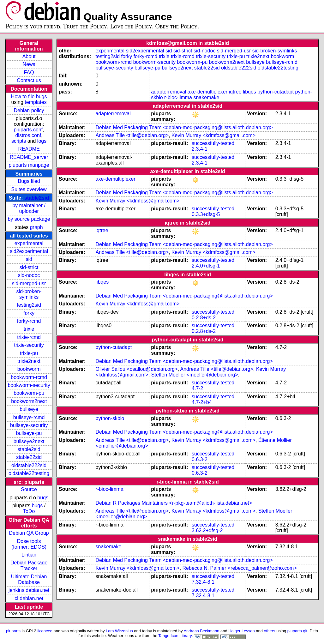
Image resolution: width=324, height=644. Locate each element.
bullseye (29, 409)
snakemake (206, 97)
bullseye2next (29, 441)
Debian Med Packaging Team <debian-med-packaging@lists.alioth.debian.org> (184, 127)
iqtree (235, 92)
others (270, 631)
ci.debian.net (29, 598)
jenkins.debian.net (29, 590)
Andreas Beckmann (201, 631)
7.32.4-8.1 (203, 582)
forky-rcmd (29, 321)
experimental (29, 243)
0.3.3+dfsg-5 (206, 214)
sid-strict (29, 267)
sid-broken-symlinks (29, 294)
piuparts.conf (28, 130)
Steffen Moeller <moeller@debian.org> (195, 375)
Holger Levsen (242, 631)
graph (36, 227)
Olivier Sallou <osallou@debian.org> (137, 369)
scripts (19, 141)
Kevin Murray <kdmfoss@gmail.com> (213, 135)
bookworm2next (29, 401)
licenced (45, 631)
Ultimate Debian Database (29, 579)
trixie (29, 329)
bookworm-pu (29, 393)
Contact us (29, 80)
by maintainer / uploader (29, 208)
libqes (249, 92)
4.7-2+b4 (202, 402)
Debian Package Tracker (29, 566)
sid (29, 259)
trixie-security (29, 345)
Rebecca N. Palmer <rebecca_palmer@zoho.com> (240, 568)
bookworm (29, 369)
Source (29, 489)
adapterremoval (168, 92)
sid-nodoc (29, 275)
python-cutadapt (276, 92)
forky (29, 313)
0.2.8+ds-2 (204, 318)
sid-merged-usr (29, 283)
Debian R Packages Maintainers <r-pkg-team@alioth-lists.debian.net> (174, 503)
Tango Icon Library (175, 636)
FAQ (29, 72)
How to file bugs (29, 96)
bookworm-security (29, 385)
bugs (43, 498)
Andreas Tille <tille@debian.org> (132, 135)
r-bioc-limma (178, 97)
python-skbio (110, 418)
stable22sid (29, 457)
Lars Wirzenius (119, 631)
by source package (29, 219)
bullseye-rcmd (29, 417)
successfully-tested (213, 143)
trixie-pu (29, 353)
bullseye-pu (29, 433)
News (29, 64)
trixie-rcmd (29, 337)
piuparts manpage (29, 165)
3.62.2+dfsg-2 (207, 530)
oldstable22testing (29, 473)
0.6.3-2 (200, 459)
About (29, 56)
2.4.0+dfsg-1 (206, 266)
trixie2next (29, 361)
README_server (29, 157)
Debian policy (29, 110)
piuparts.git (297, 631)
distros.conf (28, 135)
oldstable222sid (29, 465)
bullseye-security (29, 425)
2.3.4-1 (200, 149)
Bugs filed (29, 181)
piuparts (13, 631)
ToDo (29, 511)
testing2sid (29, 305)
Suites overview (29, 189)
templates (36, 102)
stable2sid (37, 198)
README (29, 149)
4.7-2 (197, 388)
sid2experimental (29, 251)
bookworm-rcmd (29, 377)
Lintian (29, 555)
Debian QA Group (29, 533)
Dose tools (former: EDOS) (29, 544)
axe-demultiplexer (207, 92)
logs (42, 141)
